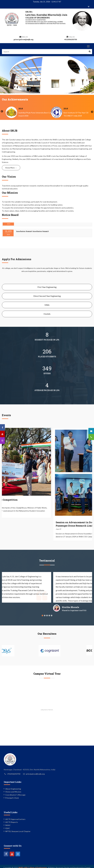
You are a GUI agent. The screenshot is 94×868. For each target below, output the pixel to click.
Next (92, 112)
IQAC (8, 828)
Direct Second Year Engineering (47, 296)
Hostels (47, 314)
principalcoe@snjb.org (23, 39)
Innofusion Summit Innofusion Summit (32, 225)
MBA (47, 305)
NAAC (8, 825)
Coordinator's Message (15, 795)
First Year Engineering (47, 287)
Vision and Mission (13, 792)
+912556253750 (70, 39)
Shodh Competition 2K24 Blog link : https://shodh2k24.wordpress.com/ (46, 236)
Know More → (11, 168)
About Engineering (13, 789)
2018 (66, 108)
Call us (72, 37)
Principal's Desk (12, 798)
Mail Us (25, 37)
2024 (21, 108)
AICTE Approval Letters (15, 819)
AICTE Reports (12, 822)
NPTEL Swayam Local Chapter (18, 831)
